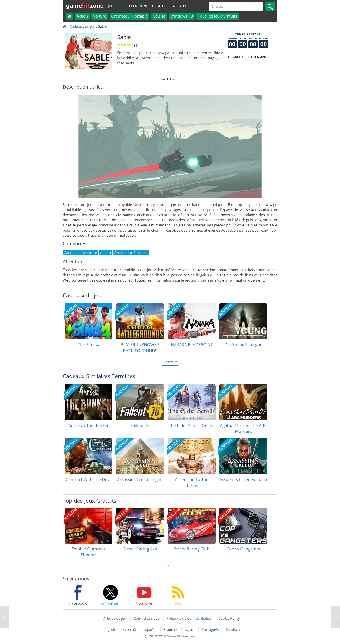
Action (82, 16)
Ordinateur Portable (129, 16)
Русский (130, 629)
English (110, 629)
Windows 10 (182, 16)
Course (159, 16)
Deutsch (233, 629)
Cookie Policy (229, 618)
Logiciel (159, 6)
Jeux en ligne (136, 6)
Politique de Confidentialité (189, 618)
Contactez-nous (146, 618)
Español (150, 629)
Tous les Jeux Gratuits (217, 16)
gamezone (85, 5)
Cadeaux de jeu (82, 26)
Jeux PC (114, 6)
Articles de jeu (115, 618)
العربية (190, 629)
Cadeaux (178, 6)
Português (211, 629)
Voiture (100, 16)
